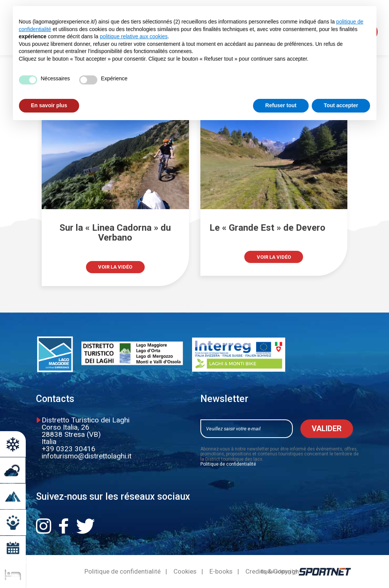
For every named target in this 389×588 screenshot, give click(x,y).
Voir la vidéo (115, 267)
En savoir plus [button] (49, 105)
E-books (221, 572)
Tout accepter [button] (341, 105)
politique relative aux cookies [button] (134, 36)
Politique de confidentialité (228, 464)
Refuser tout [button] (281, 105)
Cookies (185, 572)
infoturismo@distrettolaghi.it (87, 456)
